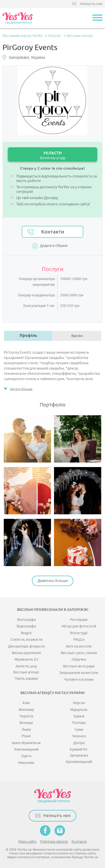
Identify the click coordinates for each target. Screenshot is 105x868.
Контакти (53, 232)
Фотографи (26, 620)
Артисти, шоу (26, 666)
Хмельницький (26, 749)
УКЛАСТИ (52, 155)
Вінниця (26, 723)
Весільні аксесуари (79, 666)
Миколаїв (26, 763)
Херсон (79, 703)
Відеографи (26, 626)
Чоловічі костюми (79, 680)
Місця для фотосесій (79, 626)
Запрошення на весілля (79, 673)
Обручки (79, 659)
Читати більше (21, 389)
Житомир (26, 710)
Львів (26, 730)
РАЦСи (79, 640)
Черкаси (79, 736)
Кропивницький (79, 762)
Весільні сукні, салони (79, 653)
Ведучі (26, 633)
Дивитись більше (53, 581)
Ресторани (79, 620)
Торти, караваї (26, 679)
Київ (26, 703)
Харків (79, 716)
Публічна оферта (54, 842)
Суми (79, 730)
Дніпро (79, 743)
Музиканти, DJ (26, 659)
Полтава (79, 723)
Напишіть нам (91, 4)
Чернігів (26, 716)
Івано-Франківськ (26, 743)
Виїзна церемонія (26, 653)
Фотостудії (79, 633)
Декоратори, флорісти (26, 646)
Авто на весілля (79, 646)
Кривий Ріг (79, 749)
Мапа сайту (27, 842)
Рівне (26, 736)
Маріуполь (79, 710)
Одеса (26, 756)
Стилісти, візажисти (26, 640)
